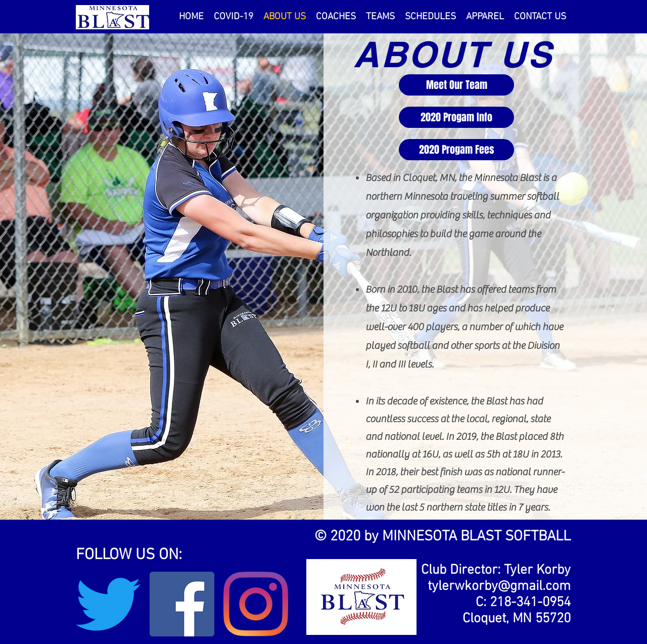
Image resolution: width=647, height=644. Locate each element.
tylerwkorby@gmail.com (499, 586)
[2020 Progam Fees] (456, 150)
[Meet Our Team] (456, 85)
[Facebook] (182, 604)
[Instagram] (256, 604)
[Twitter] (108, 604)
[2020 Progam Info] (456, 117)
